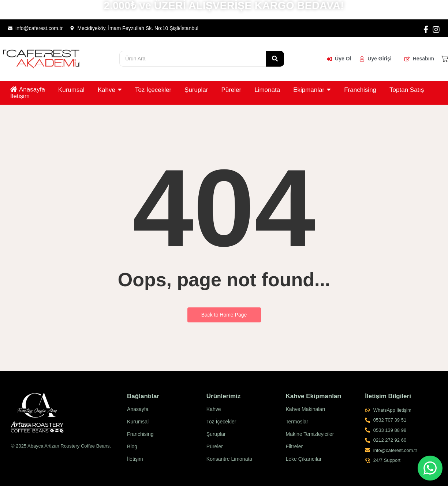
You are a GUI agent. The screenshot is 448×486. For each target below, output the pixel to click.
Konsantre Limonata (229, 459)
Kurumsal (138, 422)
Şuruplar (216, 434)
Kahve (214, 409)
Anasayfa (138, 409)
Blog (132, 446)
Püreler (215, 446)
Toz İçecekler (221, 422)
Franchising (140, 434)
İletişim (135, 459)
